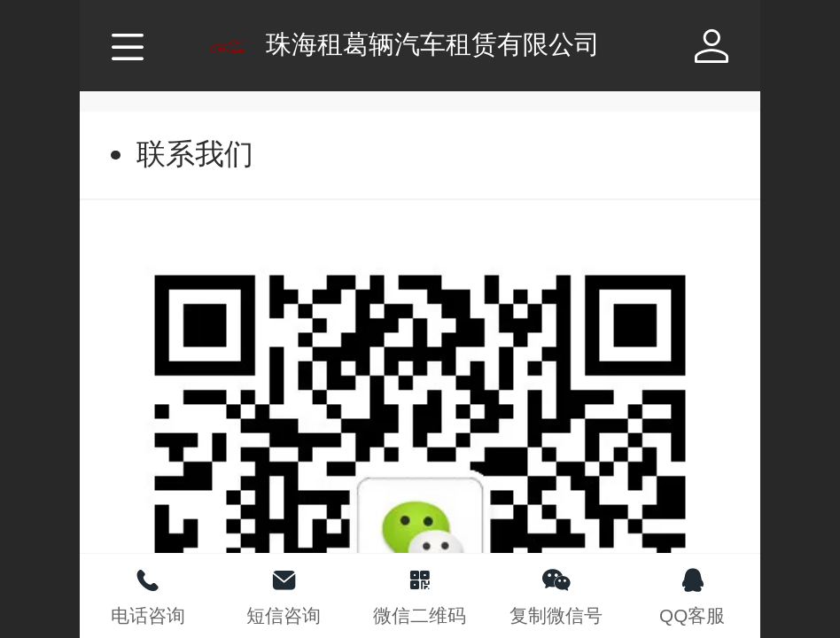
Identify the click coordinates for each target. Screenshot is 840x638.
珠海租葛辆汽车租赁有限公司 (433, 44)
